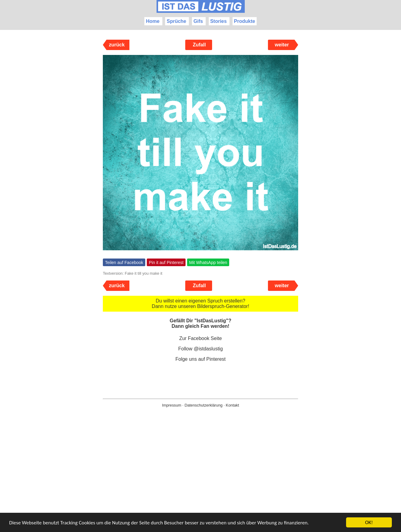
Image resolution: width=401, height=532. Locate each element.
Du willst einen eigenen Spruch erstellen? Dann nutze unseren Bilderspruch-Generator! (200, 304)
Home (153, 21)
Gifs (198, 21)
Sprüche (176, 21)
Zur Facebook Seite (200, 338)
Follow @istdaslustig (200, 349)
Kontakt (232, 405)
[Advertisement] (200, 480)
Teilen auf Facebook (124, 262)
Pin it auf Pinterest (166, 262)
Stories (219, 21)
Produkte (245, 21)
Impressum (172, 405)
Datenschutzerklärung (204, 405)
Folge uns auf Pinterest (201, 359)
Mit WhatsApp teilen (208, 262)
